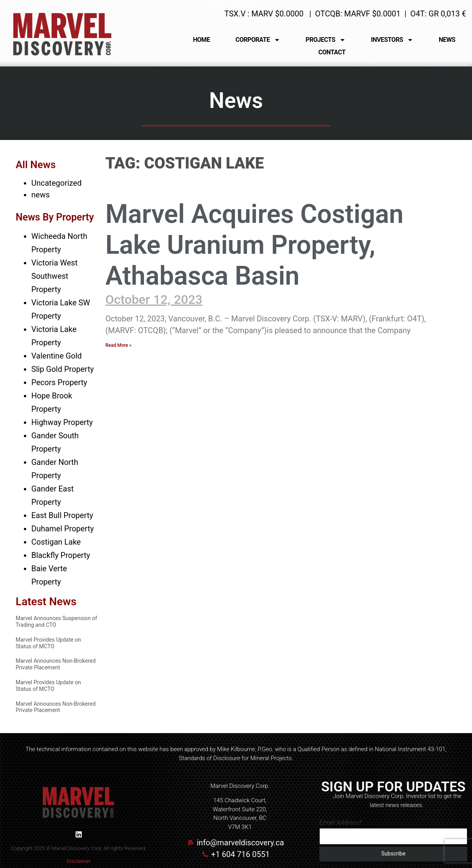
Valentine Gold (57, 356)
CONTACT (332, 52)
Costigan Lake (56, 542)
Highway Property (62, 422)
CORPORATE (258, 40)
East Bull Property (62, 515)
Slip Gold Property (63, 369)
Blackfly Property (61, 555)
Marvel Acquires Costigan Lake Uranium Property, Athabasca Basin (254, 245)
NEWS (447, 40)
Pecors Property (59, 382)
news (41, 195)
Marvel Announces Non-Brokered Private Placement (56, 664)
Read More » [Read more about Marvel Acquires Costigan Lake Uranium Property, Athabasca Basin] (118, 345)
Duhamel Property (63, 529)
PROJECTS (326, 40)
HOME (202, 40)
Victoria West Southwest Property (54, 276)
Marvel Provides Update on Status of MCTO (48, 643)
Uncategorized (56, 183)
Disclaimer (78, 861)
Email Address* (341, 823)
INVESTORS (392, 40)
